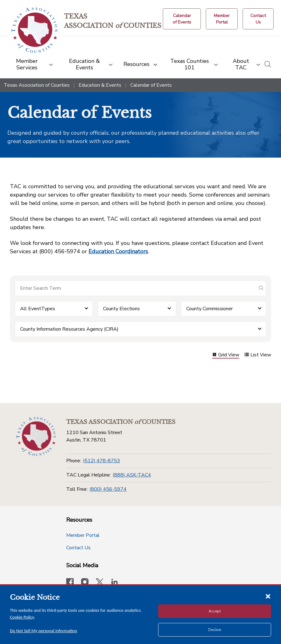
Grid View (226, 355)
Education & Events (100, 85)
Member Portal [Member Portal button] (83, 535)
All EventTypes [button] (38, 309)
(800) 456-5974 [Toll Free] (108, 489)
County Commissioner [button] (210, 309)
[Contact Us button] (258, 19)
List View (258, 355)
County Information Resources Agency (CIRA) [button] (69, 329)
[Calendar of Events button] (182, 19)
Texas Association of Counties (37, 85)
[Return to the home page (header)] (35, 30)
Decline (215, 630)
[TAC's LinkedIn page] (115, 583)
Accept (215, 611)
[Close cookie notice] (268, 596)
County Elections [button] (121, 309)
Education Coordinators (118, 251)
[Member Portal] (222, 19)
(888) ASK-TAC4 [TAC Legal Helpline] (132, 475)
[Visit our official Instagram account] (85, 583)
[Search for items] (136, 288)
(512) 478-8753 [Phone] (102, 461)
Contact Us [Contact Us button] (78, 548)
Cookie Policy (22, 617)
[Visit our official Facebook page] (70, 583)
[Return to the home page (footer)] (36, 437)
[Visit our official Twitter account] (100, 583)
